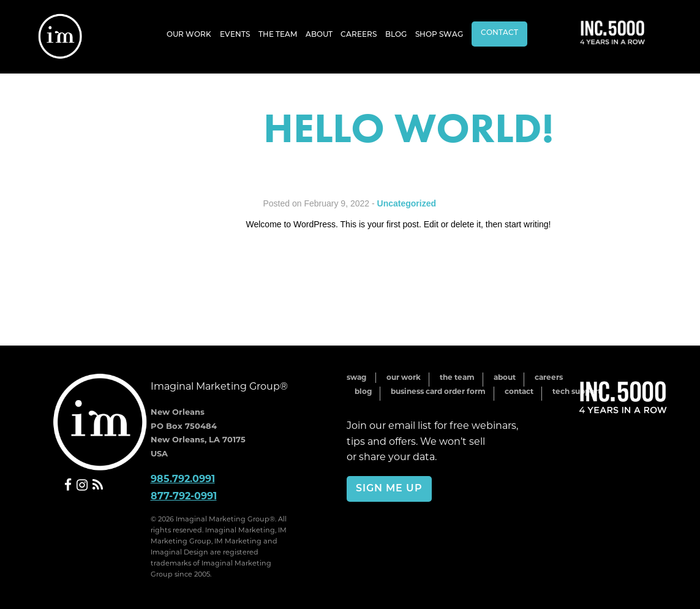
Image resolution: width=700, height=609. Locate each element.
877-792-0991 (184, 495)
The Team (278, 35)
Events (235, 35)
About (319, 35)
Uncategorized (407, 203)
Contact (499, 33)
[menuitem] (189, 34)
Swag (356, 377)
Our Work (189, 35)
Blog (396, 35)
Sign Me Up (389, 489)
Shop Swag (439, 35)
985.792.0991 (183, 479)
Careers (359, 35)
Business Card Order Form (438, 391)
